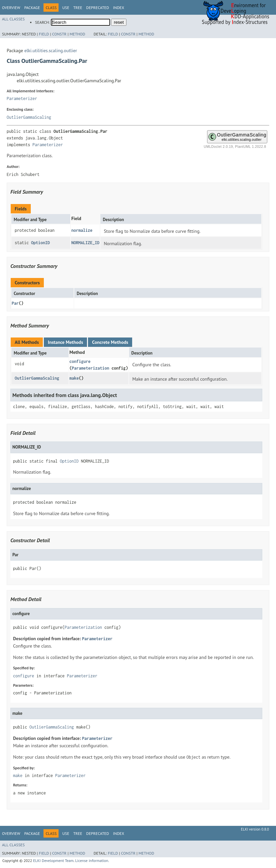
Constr (59, 34)
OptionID (40, 243)
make (74, 378)
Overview (11, 8)
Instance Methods (65, 342)
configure (80, 361)
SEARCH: (42, 22)
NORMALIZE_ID (85, 243)
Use (66, 8)
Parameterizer (22, 99)
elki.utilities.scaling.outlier (51, 51)
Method (77, 34)
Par (15, 303)
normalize (82, 230)
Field (44, 34)
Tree (78, 8)
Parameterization (91, 368)
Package (32, 8)
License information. (92, 860)
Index (119, 8)
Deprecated (98, 8)
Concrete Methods (110, 342)
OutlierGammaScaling (29, 117)
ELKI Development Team (53, 860)
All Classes (13, 19)
